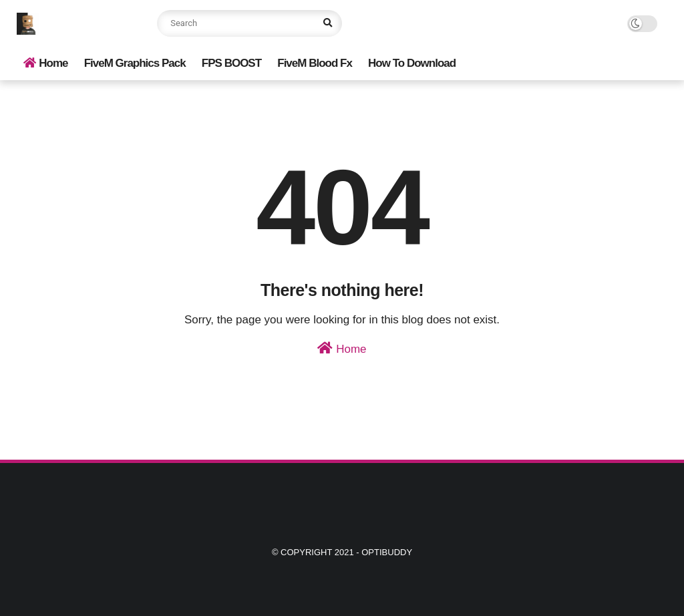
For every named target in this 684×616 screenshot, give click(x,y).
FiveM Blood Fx (315, 63)
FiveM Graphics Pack (135, 63)
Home (45, 63)
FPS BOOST (231, 63)
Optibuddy (387, 552)
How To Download (412, 63)
